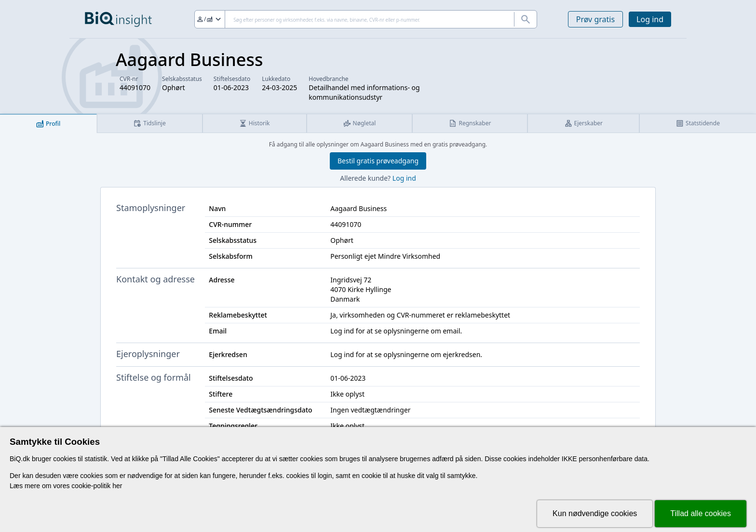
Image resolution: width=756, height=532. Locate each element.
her (117, 486)
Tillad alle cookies (701, 513)
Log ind (650, 19)
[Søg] (366, 19)
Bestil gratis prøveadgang (378, 161)
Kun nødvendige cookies (595, 513)
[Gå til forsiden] (118, 19)
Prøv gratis (595, 19)
